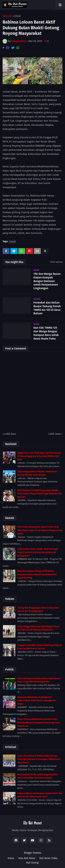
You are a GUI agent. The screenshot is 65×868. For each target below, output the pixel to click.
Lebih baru (10, 434)
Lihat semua (56, 262)
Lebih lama (55, 434)
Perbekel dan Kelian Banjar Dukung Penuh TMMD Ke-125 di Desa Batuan (47, 308)
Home (11, 858)
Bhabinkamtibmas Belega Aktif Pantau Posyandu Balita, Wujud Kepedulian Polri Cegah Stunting (37, 574)
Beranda (7, 16)
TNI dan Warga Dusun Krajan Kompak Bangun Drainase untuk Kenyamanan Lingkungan (47, 281)
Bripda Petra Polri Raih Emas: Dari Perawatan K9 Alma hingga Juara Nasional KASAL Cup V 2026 (39, 456)
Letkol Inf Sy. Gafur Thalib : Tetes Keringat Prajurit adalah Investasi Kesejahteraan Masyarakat (38, 552)
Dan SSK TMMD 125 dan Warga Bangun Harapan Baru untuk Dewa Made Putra (46, 333)
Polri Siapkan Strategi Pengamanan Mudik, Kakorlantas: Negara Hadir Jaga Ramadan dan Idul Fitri (40, 494)
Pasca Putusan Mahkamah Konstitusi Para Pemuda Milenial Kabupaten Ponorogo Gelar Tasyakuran (39, 723)
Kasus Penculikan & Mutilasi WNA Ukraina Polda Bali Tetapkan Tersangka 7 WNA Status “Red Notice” (39, 759)
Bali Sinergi (32, 863)
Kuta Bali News (27, 858)
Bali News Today (48, 858)
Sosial (17, 16)
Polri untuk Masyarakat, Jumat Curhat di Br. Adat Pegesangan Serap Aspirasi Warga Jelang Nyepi (40, 530)
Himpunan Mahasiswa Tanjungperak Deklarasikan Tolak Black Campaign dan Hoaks (37, 701)
